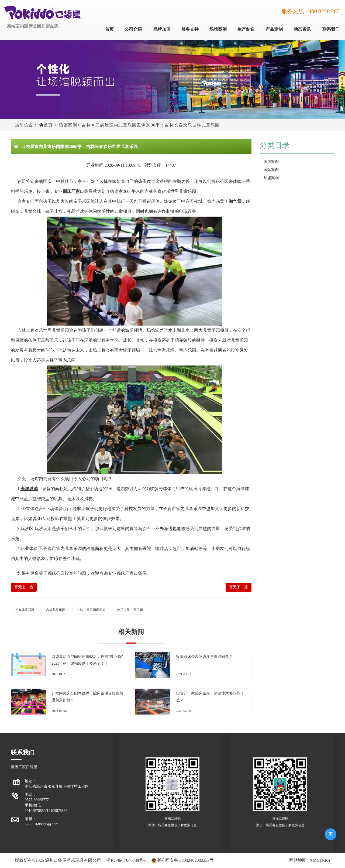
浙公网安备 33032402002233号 (185, 860)
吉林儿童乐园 (56, 610)
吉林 (86, 125)
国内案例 (271, 162)
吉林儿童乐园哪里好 (91, 610)
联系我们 (331, 29)
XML (314, 860)
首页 (109, 29)
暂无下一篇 (239, 587)
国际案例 (271, 170)
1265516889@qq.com (42, 824)
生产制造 (246, 29)
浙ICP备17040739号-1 (127, 860)
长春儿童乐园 (25, 610)
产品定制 (274, 29)
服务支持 (190, 29)
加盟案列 (271, 178)
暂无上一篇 (24, 587)
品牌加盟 (162, 29)
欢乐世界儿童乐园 (130, 610)
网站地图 (298, 860)
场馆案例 (218, 29)
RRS (326, 860)
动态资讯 (302, 29)
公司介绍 (133, 29)
